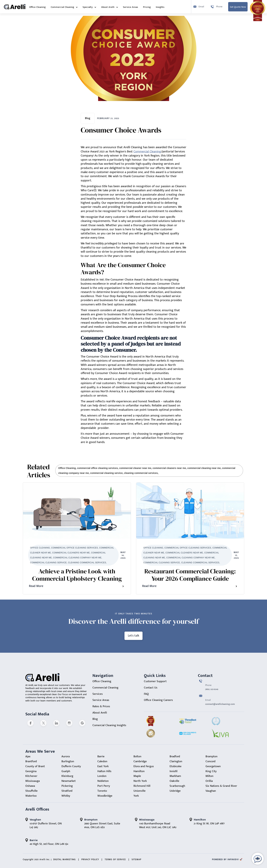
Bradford (175, 756)
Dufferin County (71, 766)
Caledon (102, 761)
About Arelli (108, 7)
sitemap (136, 859)
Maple (137, 776)
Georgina (31, 771)
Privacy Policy (90, 859)
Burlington (68, 761)
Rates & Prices (101, 706)
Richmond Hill (142, 786)
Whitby (66, 796)
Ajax (28, 756)
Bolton (137, 756)
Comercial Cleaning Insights (109, 725)
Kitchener (31, 776)
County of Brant (35, 766)
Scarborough (177, 786)
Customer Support (155, 681)
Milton (209, 776)
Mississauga (33, 781)
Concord (210, 761)
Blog (95, 719)
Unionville (140, 791)
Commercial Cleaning (62, 7)
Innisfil (174, 771)
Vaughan (211, 791)
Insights (160, 7)
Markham (175, 776)
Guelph (66, 771)
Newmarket (69, 781)
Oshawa (30, 786)
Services (98, 694)
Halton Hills (104, 771)
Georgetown (213, 766)
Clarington (176, 761)
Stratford (67, 791)
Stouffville (32, 791)
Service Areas (130, 7)
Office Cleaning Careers (158, 700)
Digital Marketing (64, 859)
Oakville (174, 781)
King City (211, 771)
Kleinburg (67, 776)
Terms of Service (115, 859)
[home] (15, 7)
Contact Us (151, 688)
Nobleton (103, 781)
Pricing (147, 7)
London (102, 776)
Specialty (88, 7)
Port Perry (104, 786)
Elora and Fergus (144, 766)
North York (140, 781)
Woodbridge (105, 796)
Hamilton (139, 771)
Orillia (209, 781)
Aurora (66, 756)
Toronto (102, 791)
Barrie (101, 756)
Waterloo (31, 796)
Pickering (67, 786)
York (136, 796)
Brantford (31, 761)
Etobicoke (176, 766)
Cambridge (140, 761)
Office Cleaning (37, 7)
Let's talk (133, 636)
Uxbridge (175, 791)
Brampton (211, 756)
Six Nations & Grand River (221, 786)
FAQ (146, 694)
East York (103, 766)
